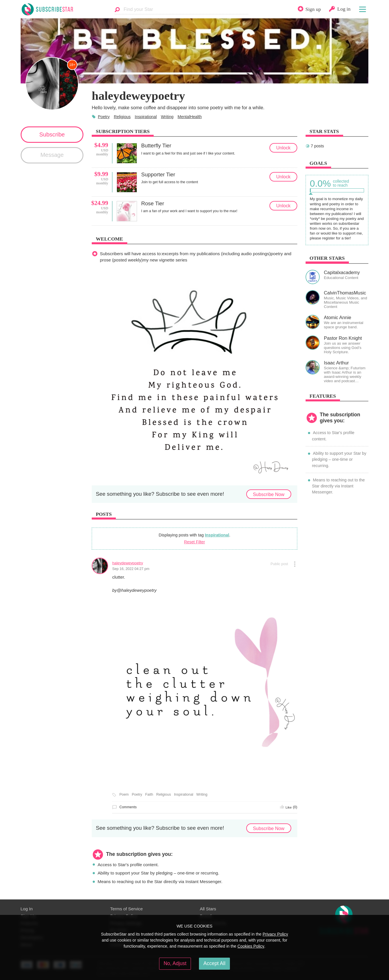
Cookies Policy (251, 946)
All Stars (208, 909)
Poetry (104, 117)
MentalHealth (190, 117)
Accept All (215, 963)
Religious (122, 117)
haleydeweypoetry (127, 563)
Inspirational (146, 117)
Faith (149, 794)
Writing (167, 117)
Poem (124, 794)
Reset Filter (194, 542)
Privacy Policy (275, 934)
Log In (27, 909)
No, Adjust (175, 963)
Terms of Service (126, 909)
